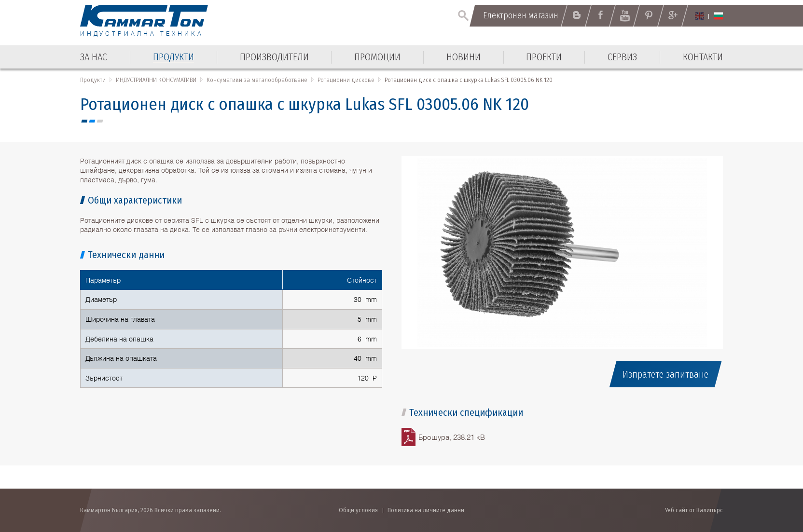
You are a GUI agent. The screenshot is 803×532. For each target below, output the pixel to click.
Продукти (93, 80)
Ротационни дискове (346, 80)
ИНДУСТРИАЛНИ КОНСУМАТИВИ (156, 80)
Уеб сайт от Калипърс (694, 510)
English (699, 16)
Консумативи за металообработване (257, 80)
